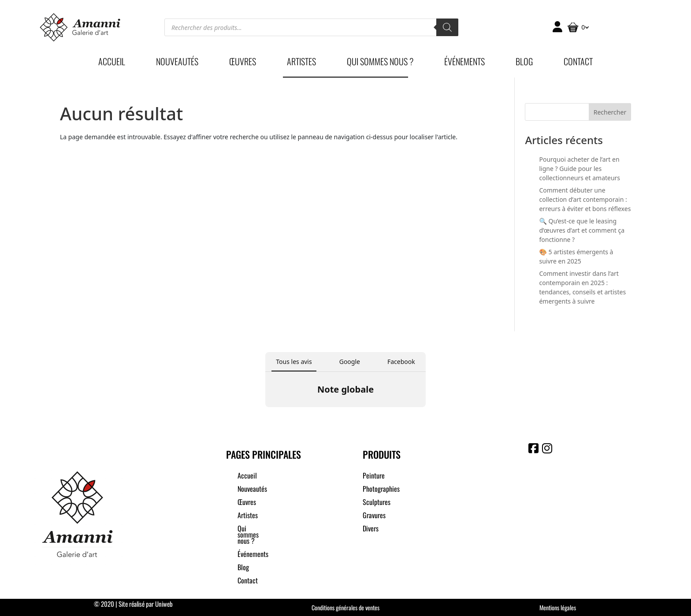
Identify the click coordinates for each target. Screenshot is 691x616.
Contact (578, 63)
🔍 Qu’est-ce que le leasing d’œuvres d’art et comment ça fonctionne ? (582, 230)
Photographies (381, 490)
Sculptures (377, 503)
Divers (371, 529)
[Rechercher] (447, 27)
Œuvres (243, 63)
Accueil (112, 63)
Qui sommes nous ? (380, 63)
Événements (464, 63)
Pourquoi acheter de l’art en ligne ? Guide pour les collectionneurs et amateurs (580, 169)
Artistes (301, 63)
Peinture (374, 477)
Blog (524, 63)
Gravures (374, 516)
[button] (265, 416)
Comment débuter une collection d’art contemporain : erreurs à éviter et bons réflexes (585, 199)
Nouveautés (177, 63)
